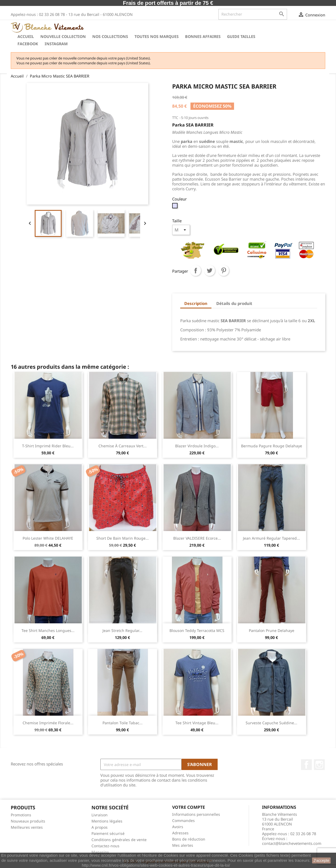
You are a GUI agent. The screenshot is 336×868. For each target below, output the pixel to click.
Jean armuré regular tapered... (271, 538)
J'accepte (321, 860)
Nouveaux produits (28, 821)
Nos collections (110, 36)
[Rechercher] (253, 14)
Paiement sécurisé (108, 833)
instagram (56, 44)
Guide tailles (241, 36)
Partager (196, 270)
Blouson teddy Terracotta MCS (197, 630)
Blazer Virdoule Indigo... (197, 446)
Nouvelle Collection (63, 36)
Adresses (180, 833)
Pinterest (224, 270)
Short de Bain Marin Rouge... (123, 538)
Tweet (210, 270)
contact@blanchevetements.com (292, 843)
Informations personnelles (196, 814)
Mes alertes (183, 845)
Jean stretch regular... (122, 630)
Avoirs (178, 827)
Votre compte (189, 807)
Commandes (183, 820)
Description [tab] (196, 303)
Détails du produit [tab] (234, 303)
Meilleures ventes (27, 827)
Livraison (100, 815)
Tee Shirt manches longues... (48, 630)
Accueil (26, 36)
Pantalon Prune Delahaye (272, 630)
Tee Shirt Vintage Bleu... (197, 723)
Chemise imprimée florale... (48, 723)
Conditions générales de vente (119, 840)
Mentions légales (107, 821)
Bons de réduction (189, 839)
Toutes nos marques (157, 36)
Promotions (21, 815)
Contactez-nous (105, 846)
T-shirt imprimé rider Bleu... (48, 446)
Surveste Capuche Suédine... (271, 723)
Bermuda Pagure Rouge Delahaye (272, 446)
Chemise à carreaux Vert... (123, 446)
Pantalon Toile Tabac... (123, 723)
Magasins (100, 852)
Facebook (28, 44)
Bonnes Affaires (203, 36)
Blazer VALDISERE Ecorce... (197, 538)
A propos (100, 827)
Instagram (319, 765)
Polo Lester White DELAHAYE (48, 538)
